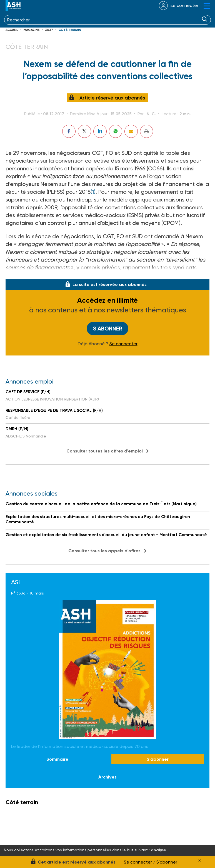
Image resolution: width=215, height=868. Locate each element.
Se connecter (123, 344)
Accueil (12, 30)
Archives (107, 777)
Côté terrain (70, 30)
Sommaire (57, 759)
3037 (49, 30)
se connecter (184, 5)
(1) (93, 192)
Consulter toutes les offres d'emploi (105, 451)
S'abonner (108, 329)
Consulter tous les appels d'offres (104, 551)
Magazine (32, 30)
